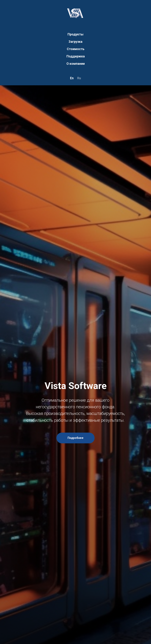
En (72, 78)
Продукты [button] (75, 34)
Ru (79, 78)
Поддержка (76, 56)
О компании (76, 64)
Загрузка (75, 42)
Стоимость (76, 49)
